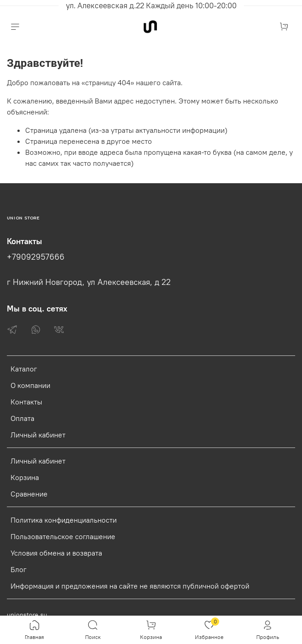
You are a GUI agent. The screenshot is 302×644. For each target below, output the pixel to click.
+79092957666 (36, 257)
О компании (30, 385)
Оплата (22, 418)
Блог (19, 569)
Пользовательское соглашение (63, 536)
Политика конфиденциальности (64, 520)
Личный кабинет (38, 435)
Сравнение (29, 494)
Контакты (26, 402)
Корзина (25, 477)
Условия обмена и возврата (56, 553)
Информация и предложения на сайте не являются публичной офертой (130, 586)
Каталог (24, 369)
